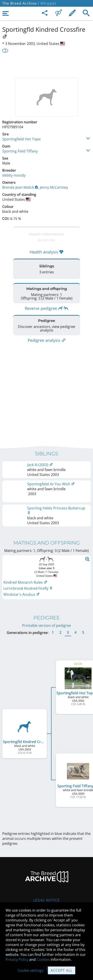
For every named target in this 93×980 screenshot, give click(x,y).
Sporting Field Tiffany (20, 151)
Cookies (43, 959)
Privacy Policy (17, 959)
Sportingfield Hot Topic (22, 139)
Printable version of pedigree (46, 623)
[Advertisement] (46, 65)
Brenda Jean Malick (20, 187)
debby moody (14, 175)
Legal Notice (46, 898)
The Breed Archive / (21, 3)
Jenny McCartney (54, 187)
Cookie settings (30, 970)
